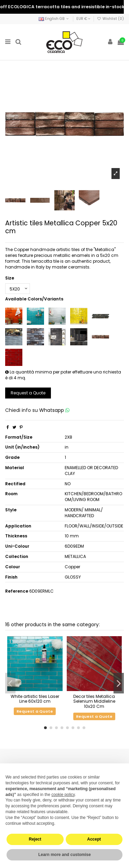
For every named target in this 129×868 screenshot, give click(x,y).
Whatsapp (54, 410)
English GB (54, 19)
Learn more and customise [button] (64, 855)
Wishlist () (110, 19)
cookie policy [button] (63, 795)
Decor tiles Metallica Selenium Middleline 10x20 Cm (94, 701)
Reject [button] (35, 839)
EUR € (83, 19)
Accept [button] (94, 839)
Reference (17, 591)
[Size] (18, 289)
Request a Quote (28, 393)
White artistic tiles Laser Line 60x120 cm (35, 699)
